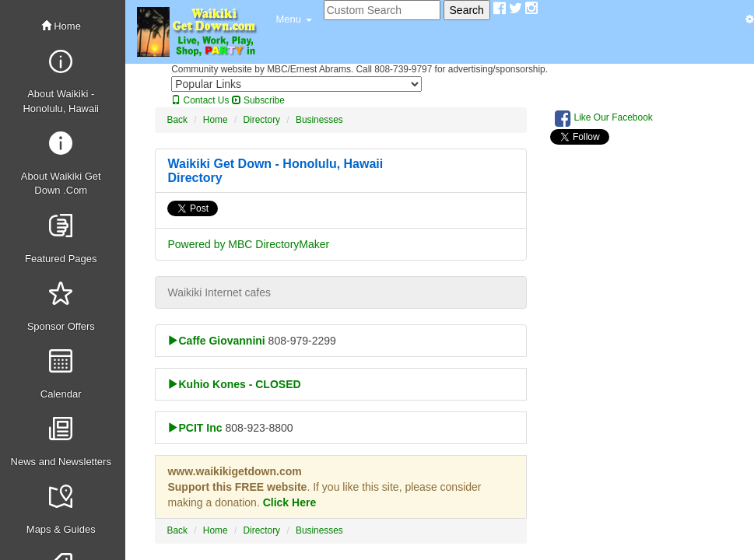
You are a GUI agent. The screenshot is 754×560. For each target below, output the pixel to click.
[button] (293, 19)
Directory (261, 120)
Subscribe (258, 100)
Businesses (319, 120)
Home (61, 26)
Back (177, 120)
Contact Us (200, 100)
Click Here (289, 502)
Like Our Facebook (604, 118)
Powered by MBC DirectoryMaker (248, 244)
